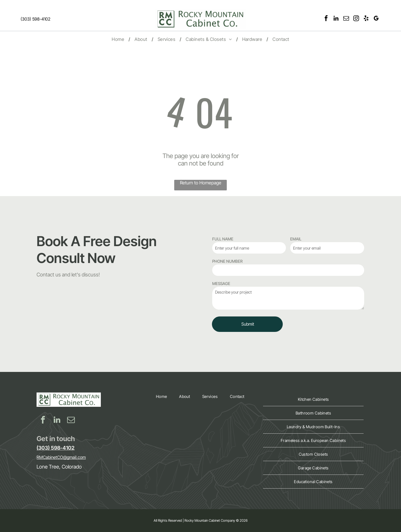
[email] (346, 19)
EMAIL (296, 239)
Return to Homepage (201, 183)
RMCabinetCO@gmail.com (61, 457)
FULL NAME (223, 239)
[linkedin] (336, 19)
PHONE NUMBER (227, 261)
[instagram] (356, 19)
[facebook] (326, 19)
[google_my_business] (376, 19)
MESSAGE (221, 283)
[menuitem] (119, 39)
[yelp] (366, 19)
